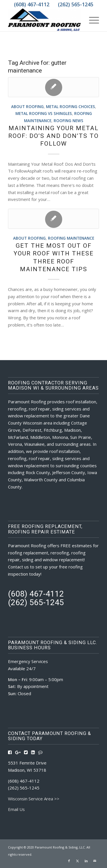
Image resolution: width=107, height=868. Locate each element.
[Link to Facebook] (69, 861)
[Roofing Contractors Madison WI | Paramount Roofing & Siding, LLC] (44, 20)
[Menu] (91, 20)
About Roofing (27, 107)
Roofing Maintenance (71, 238)
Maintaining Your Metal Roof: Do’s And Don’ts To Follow (53, 136)
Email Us (16, 809)
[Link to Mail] (95, 861)
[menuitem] (91, 20)
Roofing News (68, 121)
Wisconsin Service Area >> (34, 799)
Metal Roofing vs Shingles (44, 114)
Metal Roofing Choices (70, 107)
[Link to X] (78, 861)
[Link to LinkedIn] (86, 861)
